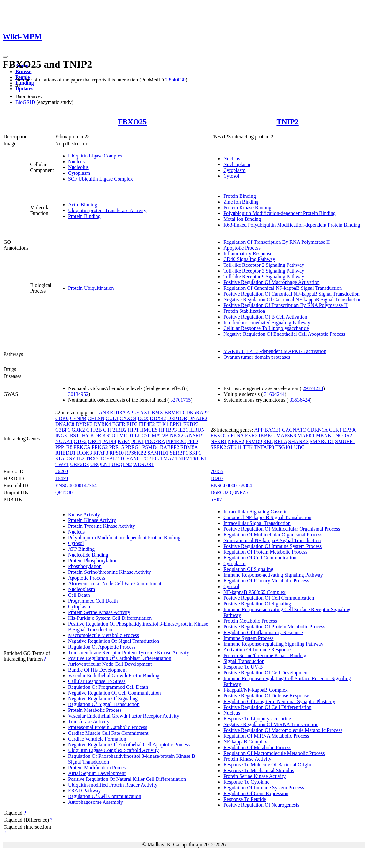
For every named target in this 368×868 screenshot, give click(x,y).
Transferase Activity (89, 722)
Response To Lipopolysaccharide (257, 719)
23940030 (175, 80)
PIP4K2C (176, 441)
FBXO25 (132, 122)
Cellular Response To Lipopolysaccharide (266, 328)
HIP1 (133, 430)
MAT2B (160, 436)
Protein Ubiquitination (91, 288)
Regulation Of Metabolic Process (257, 747)
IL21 (183, 430)
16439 (62, 478)
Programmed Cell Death (93, 601)
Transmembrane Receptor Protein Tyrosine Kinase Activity (129, 653)
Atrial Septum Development (97, 773)
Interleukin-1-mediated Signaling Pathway (267, 323)
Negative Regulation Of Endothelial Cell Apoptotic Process (284, 334)
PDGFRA (155, 441)
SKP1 (195, 453)
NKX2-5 (179, 436)
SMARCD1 (322, 441)
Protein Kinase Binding (247, 207)
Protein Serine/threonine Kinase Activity (110, 572)
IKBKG (267, 436)
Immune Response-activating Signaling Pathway (273, 575)
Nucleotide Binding (88, 555)
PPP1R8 (64, 447)
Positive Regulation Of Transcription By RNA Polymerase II (285, 305)
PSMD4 (150, 447)
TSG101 (284, 447)
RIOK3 (84, 453)
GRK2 (78, 430)
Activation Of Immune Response (257, 650)
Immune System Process (248, 638)
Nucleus (76, 161)
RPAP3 (101, 453)
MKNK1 (325, 436)
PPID (192, 441)
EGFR (119, 424)
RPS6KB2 (136, 453)
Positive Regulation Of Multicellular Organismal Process (282, 529)
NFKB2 (236, 441)
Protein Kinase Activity (92, 520)
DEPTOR (177, 418)
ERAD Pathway (84, 791)
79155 (217, 471)
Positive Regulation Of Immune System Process (272, 546)
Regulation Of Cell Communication (105, 796)
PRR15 (116, 447)
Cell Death (79, 595)
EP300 (350, 430)
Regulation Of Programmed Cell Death (108, 687)
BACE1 (273, 430)
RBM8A (189, 447)
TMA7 (167, 459)
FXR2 (251, 436)
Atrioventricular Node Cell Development (110, 664)
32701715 (180, 400)
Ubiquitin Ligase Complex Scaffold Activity (113, 750)
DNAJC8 (65, 424)
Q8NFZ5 (239, 492)
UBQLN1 (100, 464)
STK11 (234, 447)
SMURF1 (345, 441)
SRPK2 (218, 447)
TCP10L (150, 459)
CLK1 (335, 430)
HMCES (149, 430)
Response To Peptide (245, 799)
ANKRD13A (112, 413)
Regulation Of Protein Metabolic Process (265, 552)
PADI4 (109, 441)
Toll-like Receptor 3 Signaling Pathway (264, 271)
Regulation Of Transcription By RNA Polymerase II (276, 242)
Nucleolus (78, 167)
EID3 (132, 424)
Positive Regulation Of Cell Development (266, 673)
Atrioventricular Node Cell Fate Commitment (115, 584)
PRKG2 (100, 447)
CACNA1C (294, 430)
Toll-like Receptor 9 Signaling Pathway (264, 277)
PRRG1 (133, 447)
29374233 (313, 388)
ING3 (61, 436)
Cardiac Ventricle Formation (97, 739)
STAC (62, 459)
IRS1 (73, 436)
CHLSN (96, 418)
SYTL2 (77, 459)
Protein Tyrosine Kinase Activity (102, 526)
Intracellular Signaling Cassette (255, 512)
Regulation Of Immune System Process (264, 788)
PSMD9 (254, 441)
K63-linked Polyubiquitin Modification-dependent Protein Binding (292, 225)
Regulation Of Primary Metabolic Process (266, 581)
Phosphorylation (85, 566)
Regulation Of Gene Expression (256, 793)
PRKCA (82, 447)
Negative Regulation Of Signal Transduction (114, 641)
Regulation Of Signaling (248, 569)
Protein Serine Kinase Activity (99, 612)
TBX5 (92, 459)
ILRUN (197, 430)
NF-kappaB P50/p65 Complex (254, 592)
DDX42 (158, 418)
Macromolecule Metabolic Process (103, 635)
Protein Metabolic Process (95, 710)
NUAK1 (64, 441)
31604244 (274, 394)
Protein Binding (84, 216)
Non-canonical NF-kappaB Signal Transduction (272, 540)
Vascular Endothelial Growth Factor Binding (114, 676)
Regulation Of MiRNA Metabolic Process (266, 736)
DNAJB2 (198, 418)
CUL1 (112, 418)
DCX (143, 418)
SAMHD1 (158, 453)
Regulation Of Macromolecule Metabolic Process (274, 753)
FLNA (237, 436)
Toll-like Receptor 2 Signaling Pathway (264, 265)
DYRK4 (102, 424)
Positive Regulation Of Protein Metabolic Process (274, 627)
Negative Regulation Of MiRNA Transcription (271, 724)
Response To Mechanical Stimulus (259, 770)
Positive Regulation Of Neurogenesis (261, 805)
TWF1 (62, 464)
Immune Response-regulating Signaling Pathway (273, 644)
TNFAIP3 (264, 447)
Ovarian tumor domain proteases (257, 357)
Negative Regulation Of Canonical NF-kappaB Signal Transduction (292, 300)
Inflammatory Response (248, 253)
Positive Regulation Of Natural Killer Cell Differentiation (127, 779)
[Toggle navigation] (5, 57)
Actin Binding (83, 205)
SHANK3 (299, 441)
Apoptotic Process (242, 248)
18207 (217, 478)
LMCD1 (125, 436)
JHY (84, 436)
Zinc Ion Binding (241, 202)
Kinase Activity (84, 515)
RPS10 (117, 453)
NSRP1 (197, 436)
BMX (157, 413)
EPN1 (176, 424)
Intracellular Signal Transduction (257, 523)
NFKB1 (219, 441)
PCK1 (137, 441)
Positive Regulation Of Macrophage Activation (271, 282)
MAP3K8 (286, 436)
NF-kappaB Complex (245, 742)
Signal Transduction (244, 661)
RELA (281, 441)
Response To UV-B (243, 667)
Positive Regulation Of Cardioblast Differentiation (120, 658)
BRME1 (173, 413)
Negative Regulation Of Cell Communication (115, 693)
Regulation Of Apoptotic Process (102, 647)
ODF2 (80, 441)
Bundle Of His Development (97, 670)
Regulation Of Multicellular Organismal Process (273, 535)
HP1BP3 (168, 430)
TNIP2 (287, 122)
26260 (62, 471)
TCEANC (130, 459)
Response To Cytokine (246, 782)
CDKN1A (318, 430)
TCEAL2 (109, 459)
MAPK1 (306, 436)
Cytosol (231, 176)
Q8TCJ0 (64, 492)
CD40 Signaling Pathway (249, 259)
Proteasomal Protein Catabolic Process (108, 727)
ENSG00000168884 (231, 485)
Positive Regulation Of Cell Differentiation (267, 707)
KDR (96, 436)
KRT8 (109, 436)
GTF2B (94, 430)
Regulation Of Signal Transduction (104, 704)
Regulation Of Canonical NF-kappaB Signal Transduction (283, 288)
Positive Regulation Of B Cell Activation (265, 317)
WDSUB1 (143, 464)
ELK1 (162, 424)
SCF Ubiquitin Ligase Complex (100, 179)
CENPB (78, 418)
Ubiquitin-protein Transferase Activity (107, 210)
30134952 (78, 394)
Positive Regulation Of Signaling (257, 604)
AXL (145, 413)
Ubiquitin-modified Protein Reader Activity (113, 785)
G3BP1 (63, 430)
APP (259, 430)
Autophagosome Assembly (96, 802)
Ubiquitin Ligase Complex (95, 156)
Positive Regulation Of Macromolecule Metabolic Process (283, 730)
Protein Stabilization (244, 311)
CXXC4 (128, 418)
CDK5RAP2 (196, 413)
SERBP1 (179, 453)
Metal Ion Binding (242, 219)
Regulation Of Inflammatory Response (263, 632)
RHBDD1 (65, 453)
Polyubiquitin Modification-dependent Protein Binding (280, 213)
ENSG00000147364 (76, 485)
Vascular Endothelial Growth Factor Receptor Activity (124, 716)
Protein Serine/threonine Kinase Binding (265, 655)
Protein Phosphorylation (93, 561)
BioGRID (25, 102)
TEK (248, 447)
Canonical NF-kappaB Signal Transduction (267, 517)
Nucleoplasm (237, 164)
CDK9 (62, 418)
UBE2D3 (80, 464)
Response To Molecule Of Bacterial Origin (267, 765)
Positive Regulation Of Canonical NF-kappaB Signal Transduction (291, 294)
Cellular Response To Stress (97, 681)
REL (268, 441)
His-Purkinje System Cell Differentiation (110, 618)
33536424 (300, 400)
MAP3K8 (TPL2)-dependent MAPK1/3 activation (275, 351)
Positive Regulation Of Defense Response (266, 696)
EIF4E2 (147, 424)
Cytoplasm (79, 173)
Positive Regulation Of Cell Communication (269, 598)
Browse (23, 71)
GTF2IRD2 (115, 430)
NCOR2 (344, 436)
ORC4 (94, 441)
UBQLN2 (122, 464)
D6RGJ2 (219, 492)
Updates (24, 89)
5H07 (216, 499)
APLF (133, 413)
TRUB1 (199, 459)
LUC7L (143, 436)
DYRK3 (84, 424)
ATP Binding (81, 549)
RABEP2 (170, 447)
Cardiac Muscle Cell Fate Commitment (108, 733)
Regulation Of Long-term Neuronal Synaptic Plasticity (279, 701)
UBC (299, 447)
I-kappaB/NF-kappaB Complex (255, 690)
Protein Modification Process (98, 768)
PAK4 (124, 441)
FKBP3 (191, 424)
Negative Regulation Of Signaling (103, 699)
